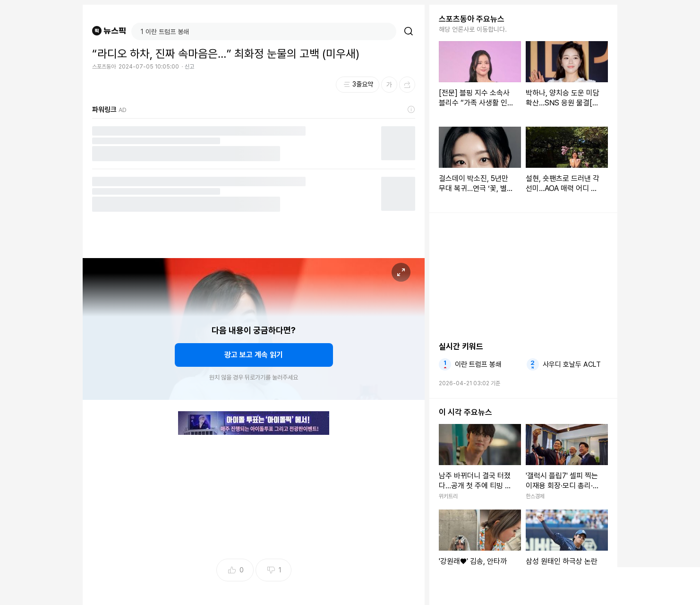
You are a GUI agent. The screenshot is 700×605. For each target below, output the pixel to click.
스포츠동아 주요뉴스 (472, 19)
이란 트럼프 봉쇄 (478, 364)
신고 (189, 67)
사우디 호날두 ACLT (572, 364)
